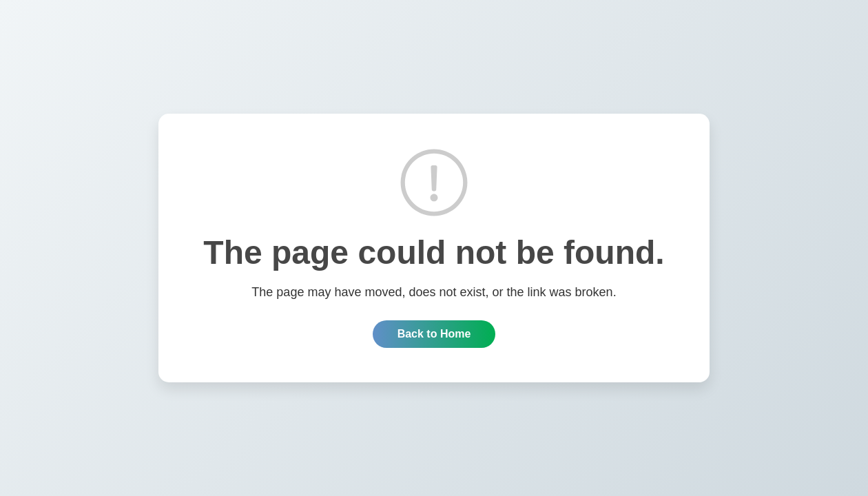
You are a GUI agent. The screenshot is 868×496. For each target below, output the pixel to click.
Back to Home (434, 334)
